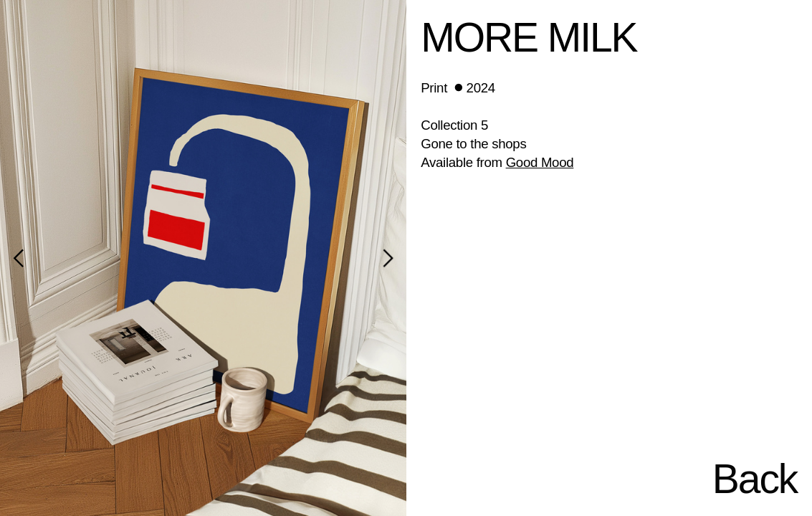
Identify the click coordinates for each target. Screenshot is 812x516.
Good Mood (540, 162)
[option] (203, 258)
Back (755, 479)
